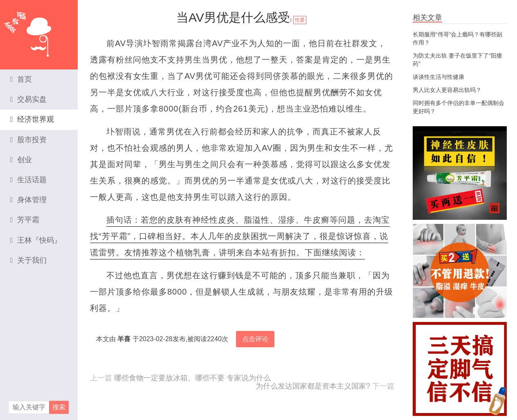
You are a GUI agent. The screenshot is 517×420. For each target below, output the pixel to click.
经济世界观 (32, 119)
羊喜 (124, 339)
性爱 (300, 20)
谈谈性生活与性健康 (438, 77)
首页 (21, 79)
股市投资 (28, 140)
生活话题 (28, 180)
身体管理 (28, 200)
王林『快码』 (36, 240)
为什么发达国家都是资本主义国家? (313, 386)
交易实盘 (28, 99)
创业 (21, 160)
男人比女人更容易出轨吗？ (447, 90)
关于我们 (28, 260)
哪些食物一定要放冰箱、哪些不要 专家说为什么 (192, 378)
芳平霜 (25, 220)
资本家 (39, 31)
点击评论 (255, 339)
